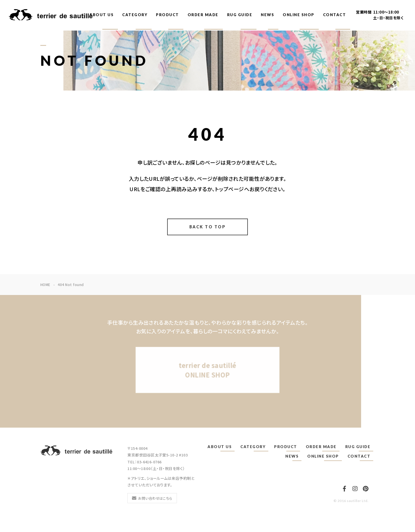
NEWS (267, 15)
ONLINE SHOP (299, 15)
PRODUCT (167, 15)
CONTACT (335, 15)
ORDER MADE (203, 15)
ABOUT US (101, 15)
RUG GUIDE (240, 15)
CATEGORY (135, 15)
